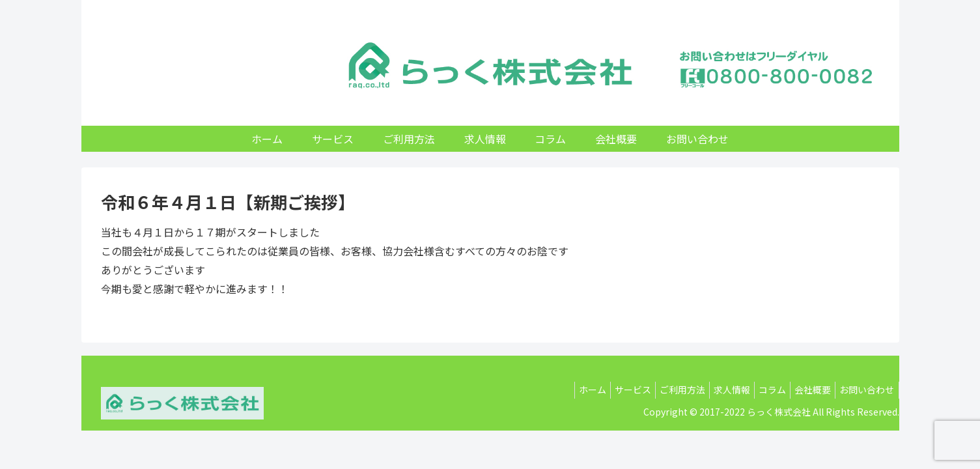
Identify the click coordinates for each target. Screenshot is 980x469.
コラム (760, 390)
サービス (605, 390)
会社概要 (805, 390)
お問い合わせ (865, 390)
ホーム (559, 390)
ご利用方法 (660, 390)
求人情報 (714, 390)
